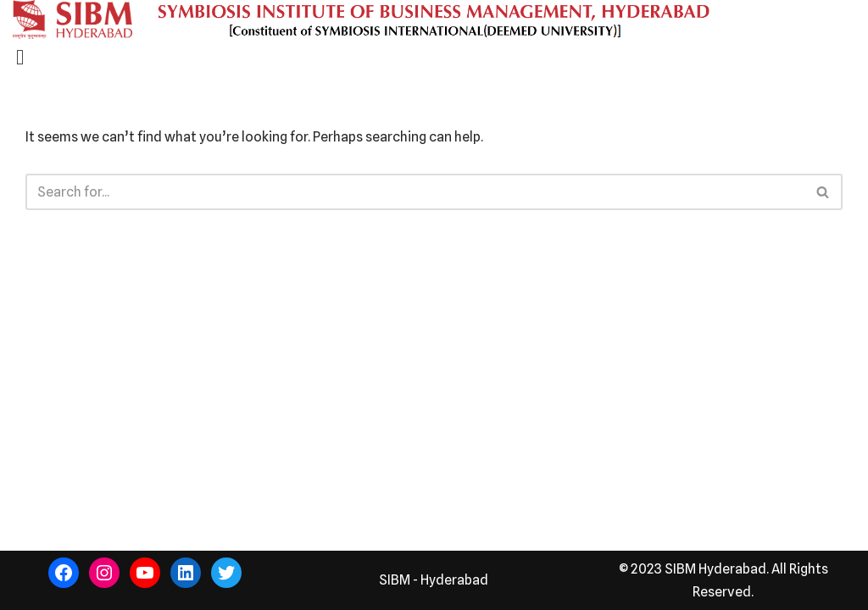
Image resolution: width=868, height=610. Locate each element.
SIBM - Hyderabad (434, 580)
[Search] (415, 192)
